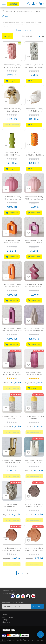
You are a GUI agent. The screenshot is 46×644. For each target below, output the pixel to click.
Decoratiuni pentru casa (24, 11)
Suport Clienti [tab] (7, 617)
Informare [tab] (6, 622)
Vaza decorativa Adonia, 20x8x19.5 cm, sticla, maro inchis (12, 550)
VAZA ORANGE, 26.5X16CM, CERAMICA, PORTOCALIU (34, 155)
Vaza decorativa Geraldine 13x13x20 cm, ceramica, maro (12, 506)
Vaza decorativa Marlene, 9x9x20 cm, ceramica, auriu (12, 463)
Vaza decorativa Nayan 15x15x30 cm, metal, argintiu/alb (34, 463)
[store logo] (13, 4)
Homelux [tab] (5, 615)
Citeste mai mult (22, 30)
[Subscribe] (37, 606)
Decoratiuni (9, 11)
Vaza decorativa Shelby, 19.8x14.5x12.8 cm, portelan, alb (34, 111)
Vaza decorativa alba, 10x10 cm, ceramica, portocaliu (12, 243)
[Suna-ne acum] (41, 634)
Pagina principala (3, 11)
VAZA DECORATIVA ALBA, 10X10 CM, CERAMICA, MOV (34, 243)
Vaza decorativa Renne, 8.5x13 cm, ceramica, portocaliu (12, 287)
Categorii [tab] (6, 620)
